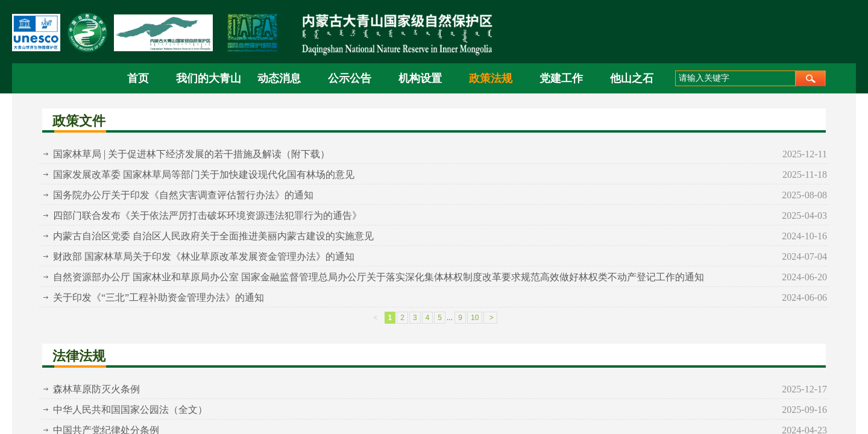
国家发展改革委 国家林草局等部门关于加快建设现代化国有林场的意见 (204, 175)
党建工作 (561, 78)
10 (475, 318)
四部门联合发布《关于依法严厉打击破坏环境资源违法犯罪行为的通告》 (207, 215)
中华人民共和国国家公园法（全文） (130, 410)
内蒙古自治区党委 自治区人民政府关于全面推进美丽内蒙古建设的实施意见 (213, 236)
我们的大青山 (208, 78)
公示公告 (350, 78)
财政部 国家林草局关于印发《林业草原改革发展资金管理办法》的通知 (204, 256)
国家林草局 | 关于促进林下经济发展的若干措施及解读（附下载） (191, 154)
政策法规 (491, 78)
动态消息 (279, 78)
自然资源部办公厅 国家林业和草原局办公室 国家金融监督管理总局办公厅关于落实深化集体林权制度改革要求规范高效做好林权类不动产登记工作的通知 (379, 277)
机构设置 (420, 78)
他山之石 (632, 78)
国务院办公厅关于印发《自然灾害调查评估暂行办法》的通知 (183, 195)
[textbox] (735, 78)
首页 (138, 78)
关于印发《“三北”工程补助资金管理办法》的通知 (159, 297)
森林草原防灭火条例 (96, 389)
